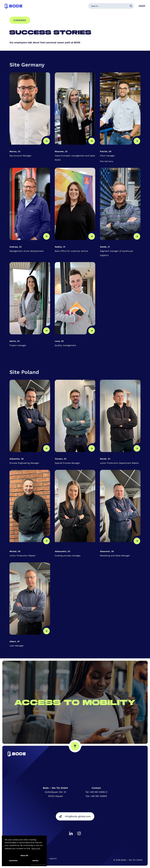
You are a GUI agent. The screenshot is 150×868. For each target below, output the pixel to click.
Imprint (53, 858)
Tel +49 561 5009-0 (96, 792)
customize (13, 860)
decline (35, 860)
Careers (20, 20)
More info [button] (36, 848)
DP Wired (43, 865)
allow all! (24, 855)
